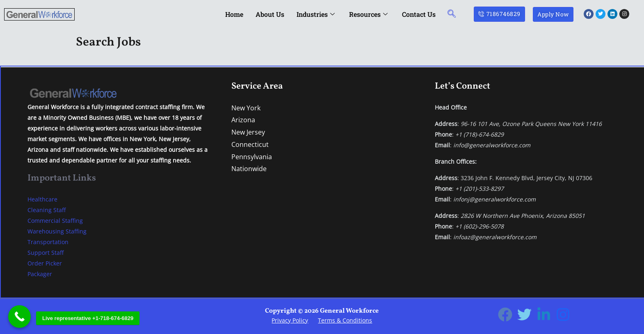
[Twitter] (524, 315)
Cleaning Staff (47, 210)
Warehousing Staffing (57, 231)
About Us (270, 14)
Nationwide (249, 169)
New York (246, 108)
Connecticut (250, 144)
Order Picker (45, 263)
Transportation (48, 242)
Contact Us (419, 14)
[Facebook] (505, 315)
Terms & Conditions (345, 320)
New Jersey (248, 132)
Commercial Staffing (55, 221)
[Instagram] (563, 315)
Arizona (243, 120)
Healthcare (42, 199)
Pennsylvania (252, 157)
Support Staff (46, 253)
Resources (369, 14)
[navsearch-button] (452, 14)
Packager (40, 274)
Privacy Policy (290, 320)
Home (234, 14)
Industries (317, 14)
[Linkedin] (544, 315)
